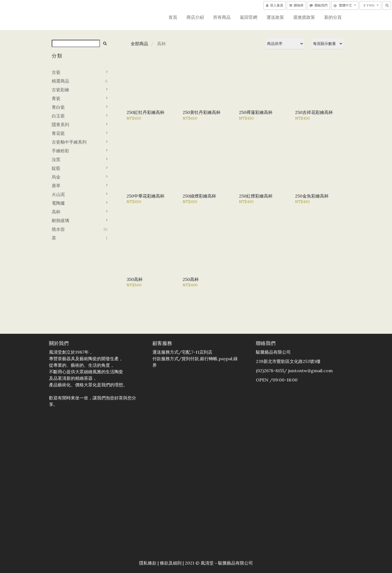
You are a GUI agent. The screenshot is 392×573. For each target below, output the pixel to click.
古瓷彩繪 (60, 90)
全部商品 (139, 44)
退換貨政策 (304, 17)
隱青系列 (60, 125)
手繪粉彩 (60, 151)
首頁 (173, 17)
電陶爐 (58, 203)
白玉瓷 (58, 116)
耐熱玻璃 (60, 220)
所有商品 (222, 17)
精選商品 (60, 81)
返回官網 (249, 17)
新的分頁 (333, 17)
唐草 (56, 186)
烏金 (56, 177)
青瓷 (56, 98)
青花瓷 (58, 133)
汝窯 (56, 159)
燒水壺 (58, 229)
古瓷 (56, 72)
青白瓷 (58, 107)
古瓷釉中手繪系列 (69, 142)
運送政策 (275, 17)
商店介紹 (195, 17)
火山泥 (58, 194)
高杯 (56, 212)
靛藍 (56, 168)
